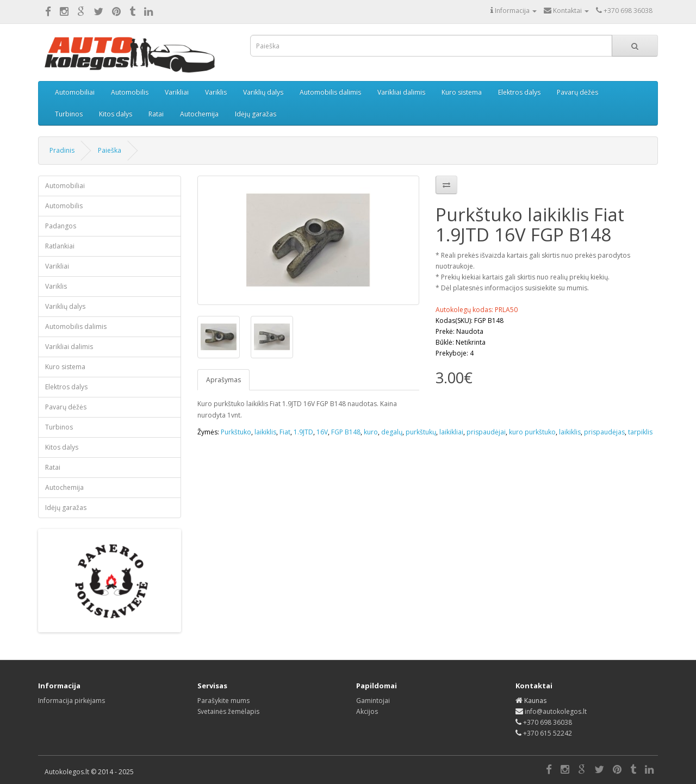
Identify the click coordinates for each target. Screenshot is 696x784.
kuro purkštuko (532, 432)
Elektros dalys (519, 92)
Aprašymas (223, 380)
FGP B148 (346, 432)
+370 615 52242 (548, 733)
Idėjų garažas (256, 114)
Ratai (156, 114)
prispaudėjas (604, 432)
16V (322, 432)
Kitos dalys (116, 114)
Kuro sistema (462, 92)
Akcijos (367, 711)
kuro (371, 432)
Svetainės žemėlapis (228, 711)
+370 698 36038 (548, 722)
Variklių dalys (263, 92)
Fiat (285, 432)
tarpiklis (640, 432)
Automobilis (130, 92)
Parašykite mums (223, 701)
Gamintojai (373, 701)
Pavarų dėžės (577, 92)
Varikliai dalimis (401, 92)
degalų (392, 432)
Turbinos (69, 114)
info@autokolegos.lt (556, 711)
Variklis (216, 92)
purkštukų (421, 432)
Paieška (110, 150)
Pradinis (62, 150)
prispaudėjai (486, 432)
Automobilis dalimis (330, 92)
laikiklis (265, 432)
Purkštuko (236, 432)
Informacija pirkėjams (72, 701)
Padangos (61, 226)
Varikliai (177, 92)
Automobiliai (75, 92)
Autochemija (199, 114)
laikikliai (451, 432)
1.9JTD (303, 432)
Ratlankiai (60, 246)
